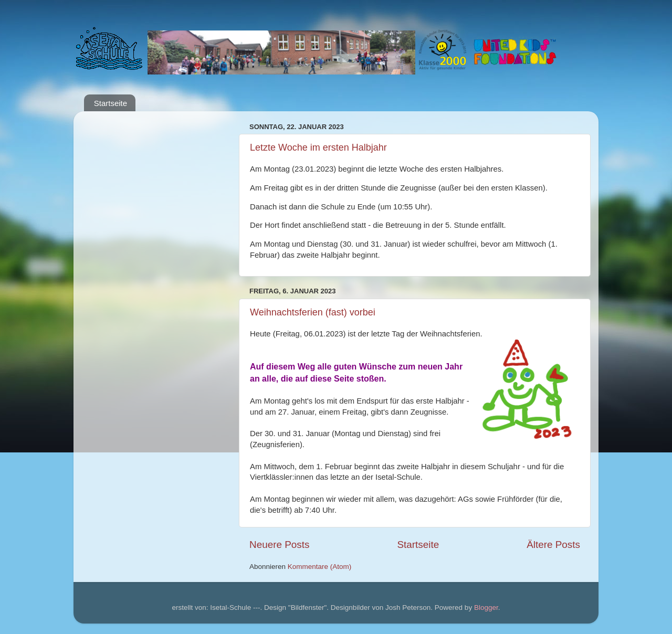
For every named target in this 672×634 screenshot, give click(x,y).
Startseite (111, 103)
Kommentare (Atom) (320, 567)
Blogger (486, 607)
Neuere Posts (279, 545)
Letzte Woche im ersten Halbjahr (318, 147)
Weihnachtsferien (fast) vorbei (313, 312)
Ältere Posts (553, 545)
